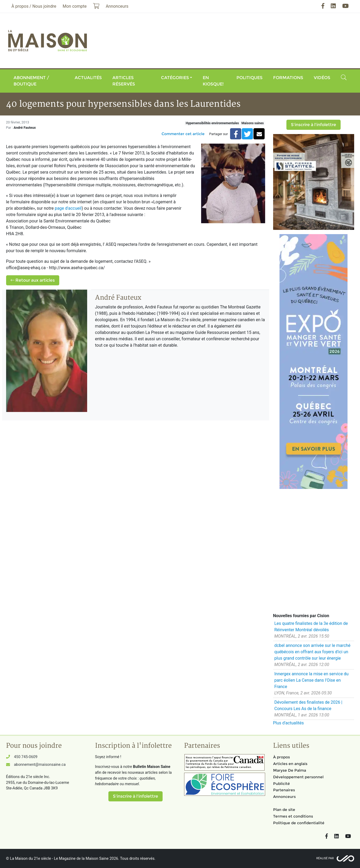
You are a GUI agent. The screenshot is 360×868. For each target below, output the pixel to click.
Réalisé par (325, 858)
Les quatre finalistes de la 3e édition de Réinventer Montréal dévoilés (311, 627)
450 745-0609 (26, 757)
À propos (281, 757)
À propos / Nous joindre (34, 6)
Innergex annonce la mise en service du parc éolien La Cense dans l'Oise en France (312, 680)
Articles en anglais (290, 764)
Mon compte (75, 6)
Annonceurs (284, 797)
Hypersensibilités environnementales (212, 123)
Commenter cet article (183, 134)
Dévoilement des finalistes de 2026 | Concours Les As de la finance (308, 705)
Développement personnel (298, 777)
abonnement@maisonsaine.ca (40, 765)
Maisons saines (253, 123)
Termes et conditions (293, 816)
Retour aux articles (33, 280)
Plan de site (284, 810)
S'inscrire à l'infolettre (314, 125)
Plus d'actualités (289, 723)
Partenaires (284, 790)
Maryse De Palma (290, 770)
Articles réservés (124, 81)
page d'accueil (68, 208)
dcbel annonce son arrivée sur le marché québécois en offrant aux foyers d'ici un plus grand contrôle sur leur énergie (313, 652)
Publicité (281, 784)
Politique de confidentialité (299, 823)
